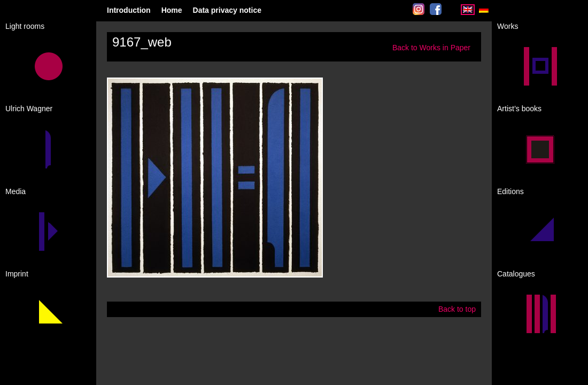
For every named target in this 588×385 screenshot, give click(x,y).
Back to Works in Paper (431, 48)
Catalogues (516, 274)
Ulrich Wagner (29, 109)
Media (16, 191)
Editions (510, 191)
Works (508, 26)
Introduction (129, 10)
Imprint (17, 274)
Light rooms (25, 26)
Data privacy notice (227, 10)
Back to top (457, 309)
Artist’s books (519, 109)
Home (172, 10)
